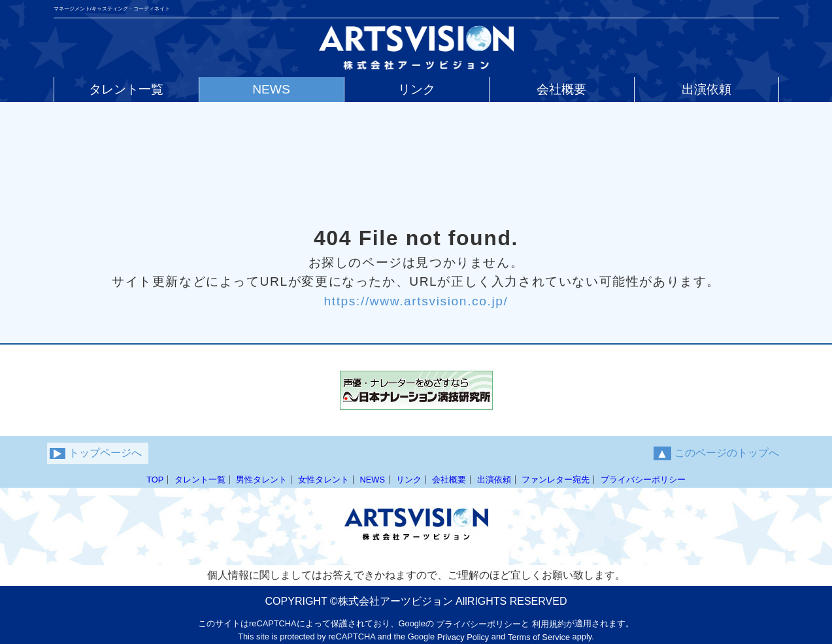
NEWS (373, 480)
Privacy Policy (463, 637)
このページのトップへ (716, 453)
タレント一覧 (200, 480)
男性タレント (261, 480)
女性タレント (324, 480)
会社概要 (449, 480)
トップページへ (96, 453)
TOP (155, 480)
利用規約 (549, 624)
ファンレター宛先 (556, 480)
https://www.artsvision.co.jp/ (416, 300)
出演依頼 (494, 480)
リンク (409, 480)
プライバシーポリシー (643, 480)
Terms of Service (539, 637)
